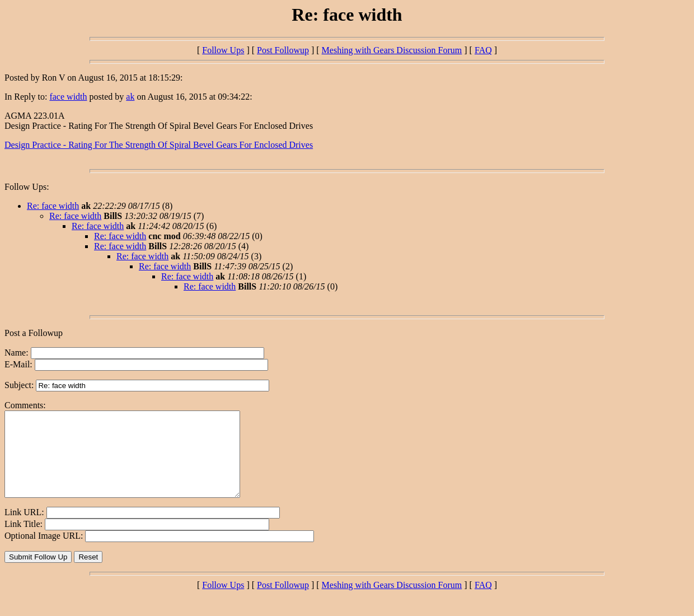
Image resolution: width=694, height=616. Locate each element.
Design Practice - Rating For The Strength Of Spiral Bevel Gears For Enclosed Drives (159, 145)
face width (68, 97)
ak (130, 97)
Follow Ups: (27, 187)
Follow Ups (223, 50)
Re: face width (53, 206)
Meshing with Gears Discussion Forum (392, 50)
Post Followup (283, 50)
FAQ (483, 50)
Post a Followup (34, 333)
